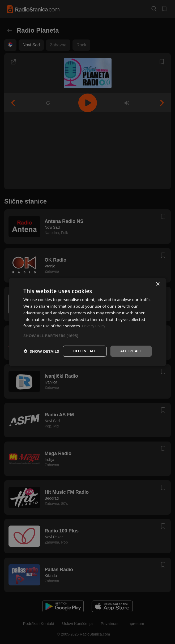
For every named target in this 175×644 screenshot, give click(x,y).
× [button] (158, 279)
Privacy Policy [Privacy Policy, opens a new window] (95, 320)
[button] (87, 330)
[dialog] (87, 322)
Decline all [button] (82, 346)
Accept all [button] (130, 346)
